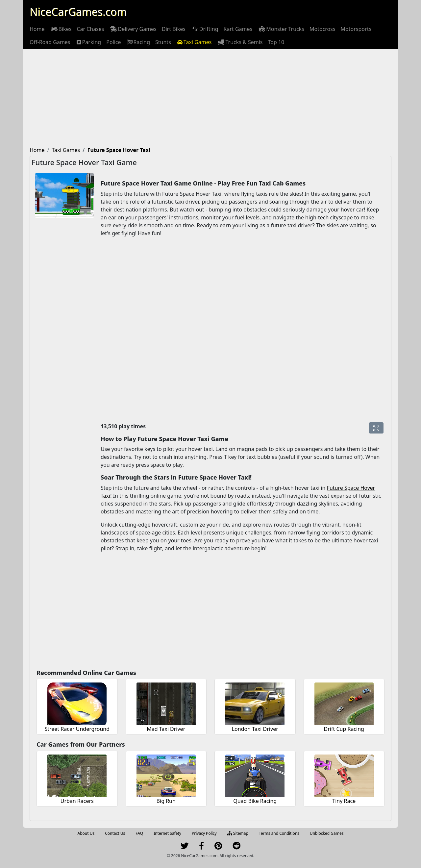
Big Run (166, 801)
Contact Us (115, 833)
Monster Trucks (281, 29)
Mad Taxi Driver (166, 729)
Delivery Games (133, 29)
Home (37, 29)
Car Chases (90, 29)
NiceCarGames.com (78, 12)
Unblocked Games (327, 833)
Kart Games (238, 29)
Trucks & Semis (240, 42)
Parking (88, 42)
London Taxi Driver (255, 729)
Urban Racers (77, 801)
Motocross (322, 29)
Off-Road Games (50, 42)
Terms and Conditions (279, 833)
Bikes (61, 29)
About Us (86, 833)
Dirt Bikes (174, 29)
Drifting (205, 29)
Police (113, 42)
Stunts (163, 42)
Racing (138, 42)
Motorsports (356, 29)
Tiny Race (344, 801)
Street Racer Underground (77, 729)
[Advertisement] (210, 98)
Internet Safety (167, 833)
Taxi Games (194, 42)
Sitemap (238, 833)
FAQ (139, 833)
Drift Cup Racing (344, 729)
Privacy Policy (204, 833)
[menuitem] (37, 29)
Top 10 (276, 42)
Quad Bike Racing (255, 801)
